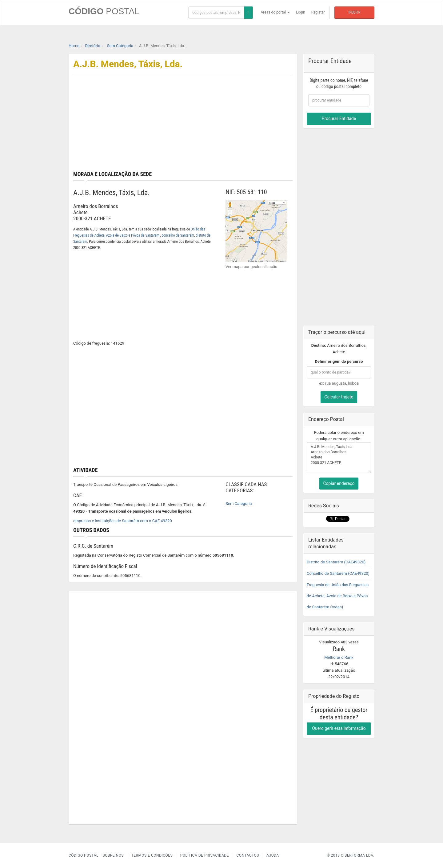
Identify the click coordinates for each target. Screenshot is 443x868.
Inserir (354, 12)
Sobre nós (113, 855)
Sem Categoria (239, 504)
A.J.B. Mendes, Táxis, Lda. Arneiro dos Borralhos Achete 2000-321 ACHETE (339, 458)
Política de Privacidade (205, 855)
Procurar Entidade (339, 118)
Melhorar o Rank (339, 657)
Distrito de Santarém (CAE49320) (336, 562)
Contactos (247, 855)
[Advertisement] (240, 125)
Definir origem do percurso (339, 361)
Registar (318, 12)
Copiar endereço (339, 483)
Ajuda (273, 855)
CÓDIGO (104, 11)
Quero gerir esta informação (339, 728)
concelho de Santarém (178, 235)
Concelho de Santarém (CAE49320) (338, 573)
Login (301, 12)
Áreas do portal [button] (275, 12)
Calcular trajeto (339, 397)
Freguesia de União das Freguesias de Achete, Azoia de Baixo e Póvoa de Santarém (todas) (338, 596)
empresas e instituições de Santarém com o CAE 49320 (123, 521)
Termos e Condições (152, 855)
